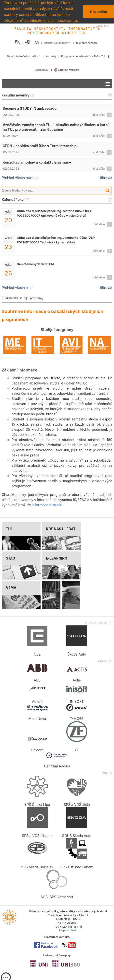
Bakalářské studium (58, 43)
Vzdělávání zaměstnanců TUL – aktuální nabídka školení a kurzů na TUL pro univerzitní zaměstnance (56, 127)
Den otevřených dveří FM (35, 264)
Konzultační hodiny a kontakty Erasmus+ (37, 162)
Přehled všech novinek (20, 177)
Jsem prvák (42, 70)
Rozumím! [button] (99, 12)
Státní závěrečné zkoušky (24, 56)
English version (66, 70)
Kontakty (51, 56)
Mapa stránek (68, 930)
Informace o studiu (47, 505)
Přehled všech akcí (17, 287)
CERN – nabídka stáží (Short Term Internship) (40, 146)
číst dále (99, 114)
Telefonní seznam (87, 43)
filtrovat (106, 177)
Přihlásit (104, 26)
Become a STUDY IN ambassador (30, 108)
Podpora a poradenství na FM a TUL (84, 56)
